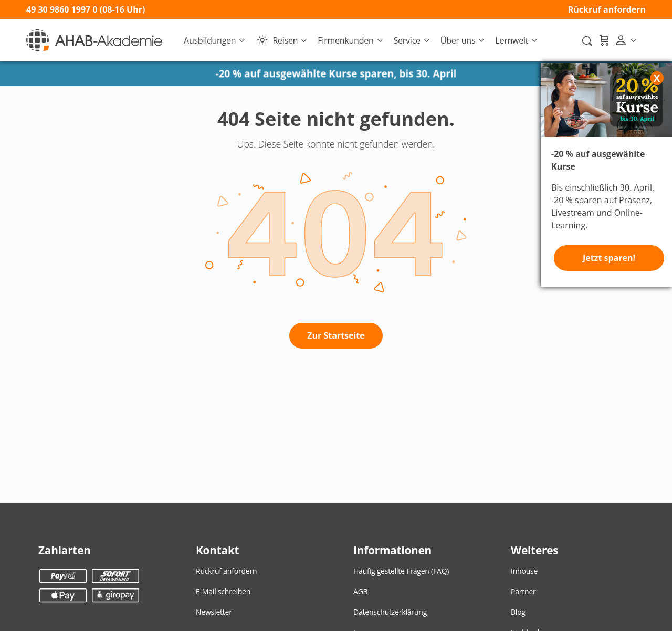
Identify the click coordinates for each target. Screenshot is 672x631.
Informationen (392, 550)
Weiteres (534, 550)
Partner (523, 591)
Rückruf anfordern (607, 9)
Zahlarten (65, 550)
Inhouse (524, 571)
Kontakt (217, 550)
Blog (518, 612)
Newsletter (214, 612)
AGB (360, 591)
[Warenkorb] (604, 40)
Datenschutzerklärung (390, 612)
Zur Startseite (336, 335)
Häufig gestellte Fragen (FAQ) (401, 571)
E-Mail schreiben (223, 591)
